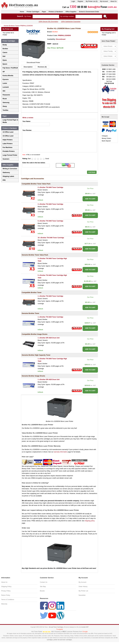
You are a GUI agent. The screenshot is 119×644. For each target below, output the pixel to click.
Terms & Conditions (8, 600)
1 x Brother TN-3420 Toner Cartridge (50, 317)
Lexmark (6, 87)
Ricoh (5, 99)
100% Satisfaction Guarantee (71, 22)
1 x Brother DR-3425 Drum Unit (49, 338)
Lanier (5, 83)
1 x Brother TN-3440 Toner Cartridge (50, 296)
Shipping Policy (6, 587)
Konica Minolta (8, 76)
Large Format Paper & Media (10, 121)
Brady (5, 45)
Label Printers (8, 144)
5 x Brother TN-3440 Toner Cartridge (50, 221)
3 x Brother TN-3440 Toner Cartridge (50, 204)
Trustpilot (60, 629)
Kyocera (6, 79)
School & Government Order (89, 12)
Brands (42, 591)
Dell (4, 56)
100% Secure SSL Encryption (48, 22)
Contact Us (44, 582)
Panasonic (6, 95)
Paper (44, 12)
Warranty (4, 604)
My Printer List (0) (92, 1)
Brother (55, 32)
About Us (113, 1)
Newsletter (82, 595)
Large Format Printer (10, 155)
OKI (4, 91)
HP (4, 72)
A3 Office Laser (8, 136)
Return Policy (6, 595)
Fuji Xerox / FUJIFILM (10, 68)
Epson (5, 64)
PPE (4, 180)
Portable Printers (9, 151)
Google (85, 632)
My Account (104, 1)
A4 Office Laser (8, 132)
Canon (5, 52)
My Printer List (83, 591)
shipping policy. (90, 521)
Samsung (6, 103)
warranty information (61, 452)
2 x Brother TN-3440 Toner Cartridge (50, 187)
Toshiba (5, 110)
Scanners (6, 159)
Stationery (6, 173)
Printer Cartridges (33, 12)
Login (73, 1)
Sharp (5, 106)
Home (22, 12)
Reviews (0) (42, 67)
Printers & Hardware (56, 12)
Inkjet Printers (8, 140)
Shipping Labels (8, 176)
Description (28, 67)
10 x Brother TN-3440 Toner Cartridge (51, 238)
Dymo (5, 60)
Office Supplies (71, 12)
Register (80, 1)
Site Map (43, 587)
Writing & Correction (10, 169)
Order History (83, 587)
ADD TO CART (90, 199)
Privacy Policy (6, 591)
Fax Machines (7, 147)
